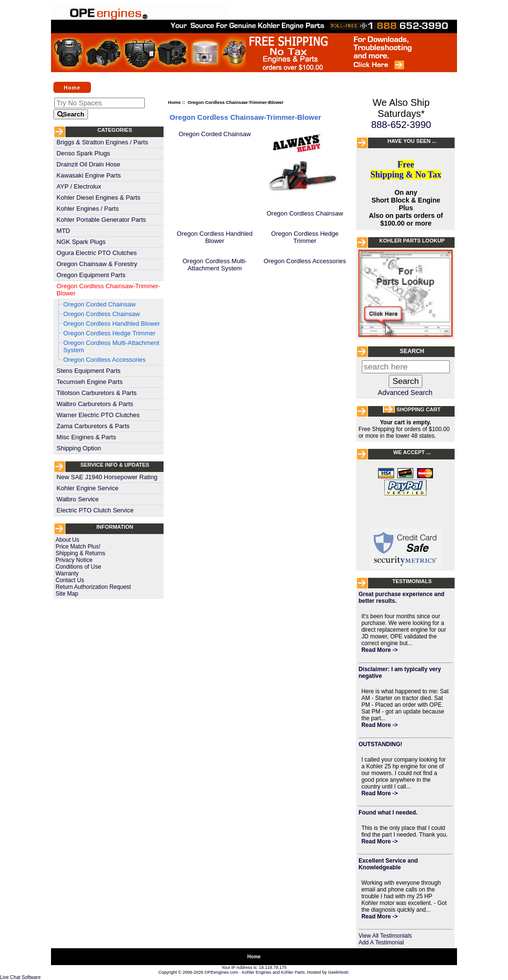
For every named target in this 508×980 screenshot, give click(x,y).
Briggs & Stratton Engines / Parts (102, 142)
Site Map (67, 594)
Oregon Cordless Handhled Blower (112, 324)
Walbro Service (78, 499)
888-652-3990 (401, 125)
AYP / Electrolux (79, 186)
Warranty (67, 573)
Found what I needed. (388, 813)
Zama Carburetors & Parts (93, 426)
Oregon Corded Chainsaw (100, 304)
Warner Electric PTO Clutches (98, 415)
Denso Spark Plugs (83, 153)
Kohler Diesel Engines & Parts (99, 197)
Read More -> (380, 650)
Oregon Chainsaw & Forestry (97, 264)
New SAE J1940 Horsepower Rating (107, 477)
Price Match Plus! (78, 547)
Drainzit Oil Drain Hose (89, 164)
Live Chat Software (20, 977)
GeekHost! (338, 972)
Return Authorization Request (93, 587)
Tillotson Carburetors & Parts (97, 393)
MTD (63, 231)
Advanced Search (405, 393)
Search (412, 351)
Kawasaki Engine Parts (89, 175)
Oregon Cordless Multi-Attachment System (111, 346)
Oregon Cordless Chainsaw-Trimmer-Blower (109, 290)
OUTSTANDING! (380, 744)
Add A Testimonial (381, 942)
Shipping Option (79, 448)
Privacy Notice (74, 560)
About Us (67, 540)
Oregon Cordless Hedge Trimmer (109, 333)
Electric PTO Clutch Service (95, 510)
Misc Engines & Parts (87, 437)
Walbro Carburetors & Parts (95, 404)
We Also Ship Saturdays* (401, 108)
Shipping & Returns (80, 553)
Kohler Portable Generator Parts (102, 220)
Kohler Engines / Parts (88, 209)
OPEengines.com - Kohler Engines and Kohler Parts (255, 972)
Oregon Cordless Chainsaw (102, 314)
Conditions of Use (78, 567)
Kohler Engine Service (88, 488)
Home (72, 87)
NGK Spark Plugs (81, 242)
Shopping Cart (419, 409)
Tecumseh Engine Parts (90, 382)
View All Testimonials (385, 936)
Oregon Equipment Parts (91, 275)
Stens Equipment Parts (89, 371)
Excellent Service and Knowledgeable (388, 864)
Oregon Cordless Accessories (105, 360)
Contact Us (70, 580)
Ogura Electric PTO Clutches (97, 253)
